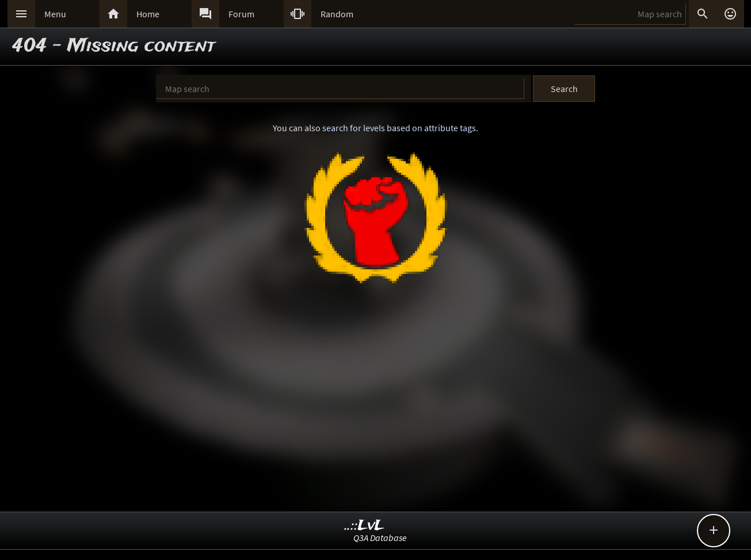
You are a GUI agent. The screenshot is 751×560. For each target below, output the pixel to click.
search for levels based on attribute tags (399, 128)
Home (148, 14)
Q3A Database (380, 538)
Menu (55, 14)
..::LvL (365, 526)
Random (337, 14)
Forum (241, 14)
